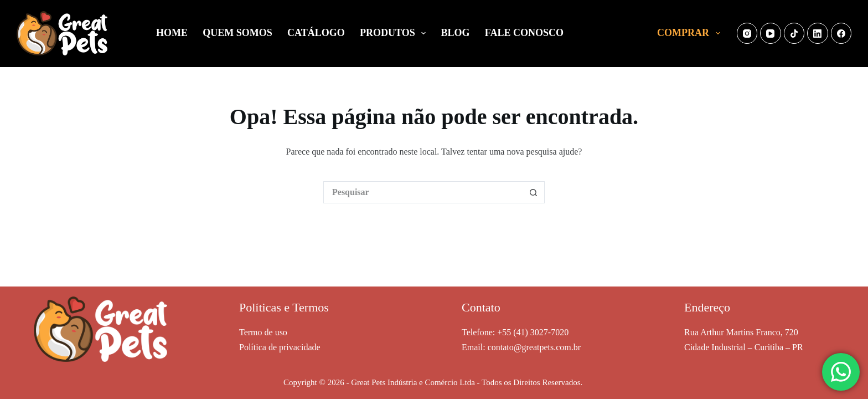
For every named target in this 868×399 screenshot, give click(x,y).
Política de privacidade (280, 347)
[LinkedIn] (818, 33)
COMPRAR (691, 33)
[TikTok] (794, 33)
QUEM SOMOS (237, 33)
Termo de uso (263, 332)
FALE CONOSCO (524, 33)
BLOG (456, 33)
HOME (172, 33)
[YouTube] (771, 33)
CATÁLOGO (316, 33)
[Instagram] (747, 33)
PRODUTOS (395, 33)
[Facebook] (841, 33)
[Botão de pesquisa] (534, 192)
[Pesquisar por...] (423, 192)
